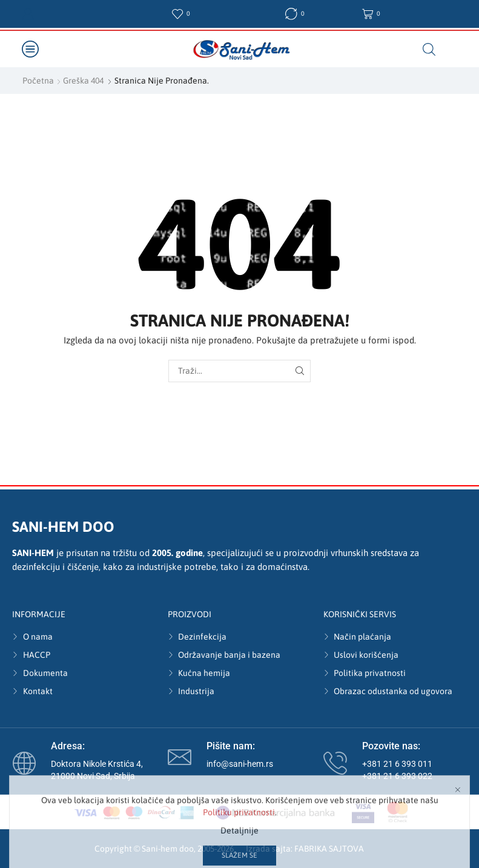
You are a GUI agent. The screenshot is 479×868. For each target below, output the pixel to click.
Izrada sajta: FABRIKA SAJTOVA (305, 849)
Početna (38, 81)
